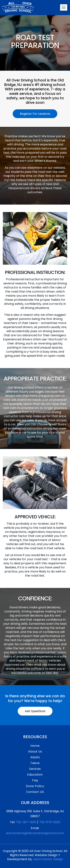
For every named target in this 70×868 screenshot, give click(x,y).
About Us (35, 751)
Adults (35, 757)
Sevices (35, 769)
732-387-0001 (26, 822)
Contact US (35, 792)
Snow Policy (35, 786)
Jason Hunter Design (48, 859)
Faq (35, 780)
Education (35, 775)
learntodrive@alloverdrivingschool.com (35, 833)
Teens (35, 763)
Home (35, 746)
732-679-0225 (50, 822)
